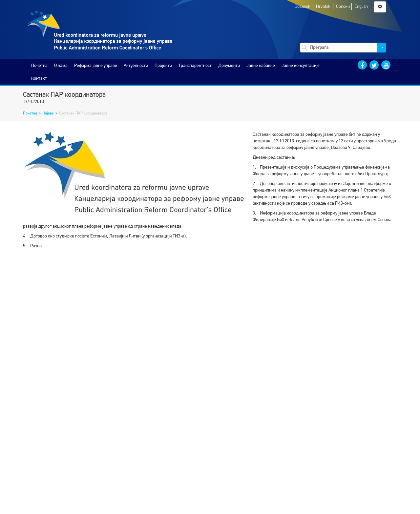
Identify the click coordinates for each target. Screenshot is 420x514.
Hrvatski (324, 6)
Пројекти (163, 65)
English (361, 6)
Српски (343, 6)
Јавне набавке (261, 65)
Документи (229, 65)
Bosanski (303, 6)
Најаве (48, 113)
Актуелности (136, 65)
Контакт (39, 78)
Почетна (39, 65)
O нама (61, 65)
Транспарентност (195, 65)
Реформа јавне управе (96, 65)
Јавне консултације (301, 65)
